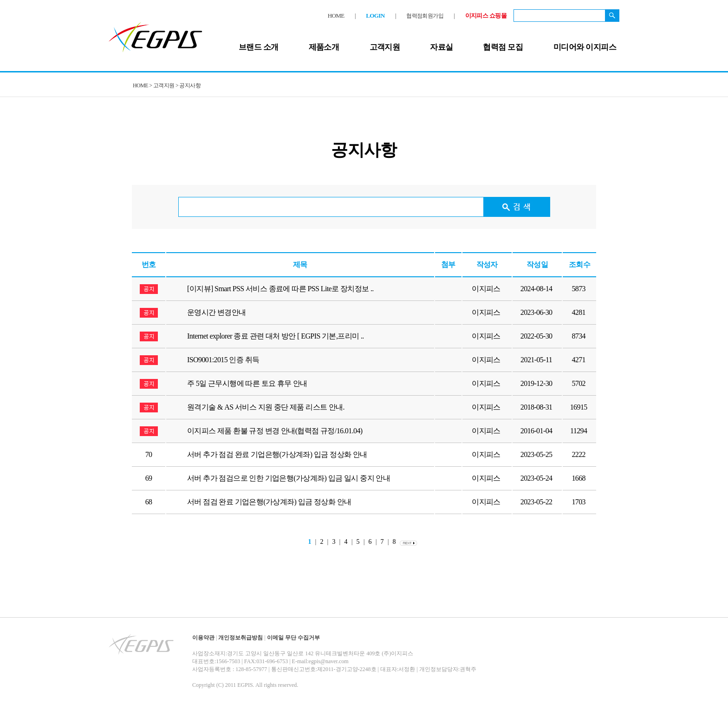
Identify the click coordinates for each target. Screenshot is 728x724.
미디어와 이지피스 (585, 47)
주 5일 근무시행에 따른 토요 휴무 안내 (247, 383)
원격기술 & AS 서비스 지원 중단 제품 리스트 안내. (266, 407)
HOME (336, 16)
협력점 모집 (503, 47)
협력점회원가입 (425, 16)
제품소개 (324, 47)
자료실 (441, 47)
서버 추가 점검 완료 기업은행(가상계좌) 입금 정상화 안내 (277, 454)
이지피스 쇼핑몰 (486, 16)
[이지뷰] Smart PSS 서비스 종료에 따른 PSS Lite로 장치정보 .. (280, 289)
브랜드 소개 (259, 47)
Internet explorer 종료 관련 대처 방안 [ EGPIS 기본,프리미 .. (276, 336)
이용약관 (203, 638)
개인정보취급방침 (240, 638)
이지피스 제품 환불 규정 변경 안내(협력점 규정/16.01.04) (275, 431)
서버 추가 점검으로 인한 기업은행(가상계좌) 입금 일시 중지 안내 (289, 478)
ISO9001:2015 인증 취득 (223, 360)
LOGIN (375, 16)
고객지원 (385, 47)
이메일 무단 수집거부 (293, 638)
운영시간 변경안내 (217, 312)
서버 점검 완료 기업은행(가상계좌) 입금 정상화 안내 (269, 502)
